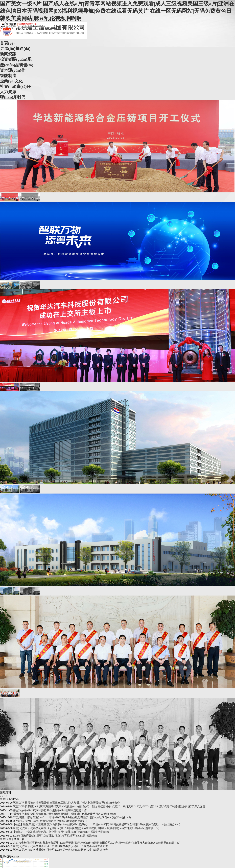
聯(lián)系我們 (13, 97)
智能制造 (8, 76)
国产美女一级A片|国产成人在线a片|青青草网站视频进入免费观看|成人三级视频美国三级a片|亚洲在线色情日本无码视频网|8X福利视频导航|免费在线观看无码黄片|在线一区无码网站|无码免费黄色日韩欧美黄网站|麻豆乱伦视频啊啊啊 (117, 11)
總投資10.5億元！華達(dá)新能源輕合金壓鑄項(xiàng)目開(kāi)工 (50, 821)
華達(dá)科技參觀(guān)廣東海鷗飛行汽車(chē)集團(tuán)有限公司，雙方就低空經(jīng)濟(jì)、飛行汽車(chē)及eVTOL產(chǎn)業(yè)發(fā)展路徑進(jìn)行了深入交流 (109, 806)
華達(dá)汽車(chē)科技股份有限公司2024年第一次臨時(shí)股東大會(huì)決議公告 (60, 850)
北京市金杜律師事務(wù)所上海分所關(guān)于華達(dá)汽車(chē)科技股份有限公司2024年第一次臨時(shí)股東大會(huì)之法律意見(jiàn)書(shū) (96, 843)
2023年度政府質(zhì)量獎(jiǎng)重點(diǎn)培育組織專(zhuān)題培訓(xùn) (55, 836)
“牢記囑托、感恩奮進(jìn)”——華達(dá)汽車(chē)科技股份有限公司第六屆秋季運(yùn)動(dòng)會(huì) (72, 817)
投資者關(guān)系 (16, 59)
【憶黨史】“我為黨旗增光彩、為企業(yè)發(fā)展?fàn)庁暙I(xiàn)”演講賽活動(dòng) (61, 832)
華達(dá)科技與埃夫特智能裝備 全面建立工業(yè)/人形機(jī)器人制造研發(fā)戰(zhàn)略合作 (66, 803)
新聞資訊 (8, 54)
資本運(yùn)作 (13, 70)
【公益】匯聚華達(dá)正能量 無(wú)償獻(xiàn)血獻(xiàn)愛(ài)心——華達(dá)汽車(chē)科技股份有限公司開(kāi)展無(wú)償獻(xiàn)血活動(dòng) (96, 824)
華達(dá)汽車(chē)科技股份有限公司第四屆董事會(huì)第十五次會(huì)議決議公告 (60, 846)
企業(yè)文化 (11, 81)
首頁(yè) (7, 43)
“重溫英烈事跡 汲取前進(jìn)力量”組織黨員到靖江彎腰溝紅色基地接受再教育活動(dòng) (64, 814)
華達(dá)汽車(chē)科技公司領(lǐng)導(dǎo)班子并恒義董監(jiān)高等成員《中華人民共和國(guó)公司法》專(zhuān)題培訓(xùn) (86, 828)
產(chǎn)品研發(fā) (17, 65)
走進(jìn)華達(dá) (15, 49)
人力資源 (8, 92)
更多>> (4, 799)
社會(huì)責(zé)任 (15, 86)
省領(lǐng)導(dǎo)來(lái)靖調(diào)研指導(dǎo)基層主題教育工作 (50, 810)
